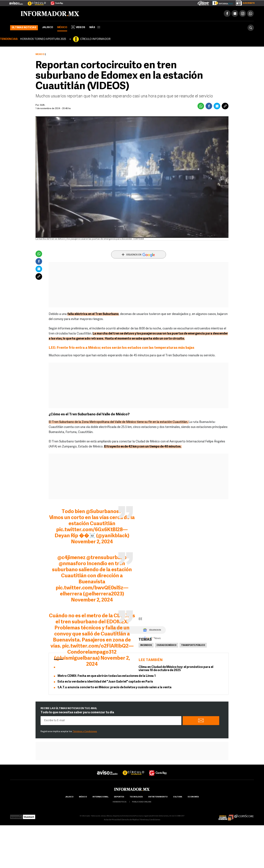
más (95, 27)
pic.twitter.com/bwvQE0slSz (89, 588)
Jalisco (48, 27)
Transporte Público (193, 645)
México (62, 27)
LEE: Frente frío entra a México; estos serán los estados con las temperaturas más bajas (121, 348)
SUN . (43, 105)
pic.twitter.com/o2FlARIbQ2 (95, 646)
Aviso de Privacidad (112, 820)
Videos (78, 27)
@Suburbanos (102, 512)
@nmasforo (72, 564)
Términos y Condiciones (85, 732)
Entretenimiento (158, 797)
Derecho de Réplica (130, 820)
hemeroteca (120, 802)
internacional (100, 797)
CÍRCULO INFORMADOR (95, 39)
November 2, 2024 (92, 542)
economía (193, 797)
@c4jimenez (71, 558)
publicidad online (142, 802)
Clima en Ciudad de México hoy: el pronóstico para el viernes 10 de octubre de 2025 (176, 669)
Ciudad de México (167, 645)
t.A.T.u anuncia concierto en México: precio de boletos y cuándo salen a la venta (115, 687)
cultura (178, 797)
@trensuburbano (106, 558)
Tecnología (136, 797)
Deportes (119, 797)
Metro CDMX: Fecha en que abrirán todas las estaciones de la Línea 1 (107, 676)
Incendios (146, 645)
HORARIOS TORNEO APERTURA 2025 (43, 39)
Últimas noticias (24, 28)
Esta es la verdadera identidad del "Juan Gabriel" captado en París (105, 682)
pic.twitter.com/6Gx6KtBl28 (89, 530)
